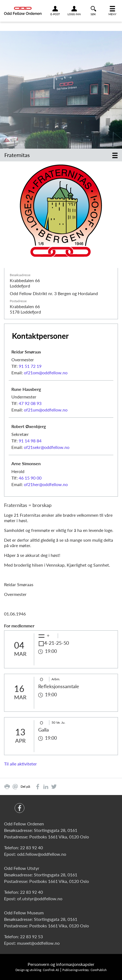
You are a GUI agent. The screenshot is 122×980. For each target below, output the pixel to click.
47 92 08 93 (30, 403)
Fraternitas (17, 155)
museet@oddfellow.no (38, 943)
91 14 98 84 (30, 441)
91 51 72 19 (30, 366)
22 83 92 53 (31, 936)
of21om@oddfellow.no (46, 373)
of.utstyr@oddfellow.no (40, 898)
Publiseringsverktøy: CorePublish (84, 970)
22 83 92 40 (31, 847)
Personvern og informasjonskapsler (61, 964)
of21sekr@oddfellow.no (47, 447)
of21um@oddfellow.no (46, 410)
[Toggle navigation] (115, 155)
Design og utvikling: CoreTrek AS (37, 970)
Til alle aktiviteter (20, 764)
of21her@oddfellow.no (46, 484)
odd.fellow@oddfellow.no (42, 854)
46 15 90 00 (30, 478)
